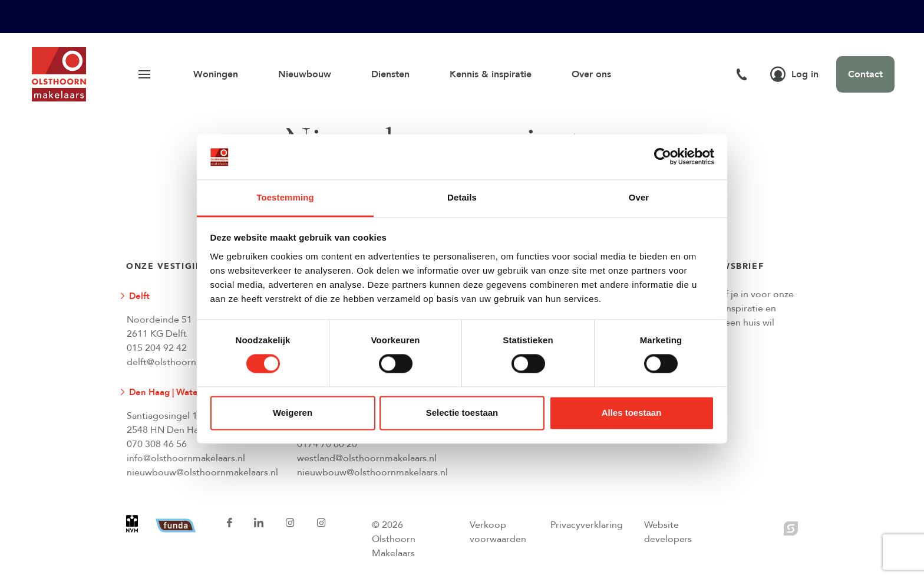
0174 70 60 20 (327, 444)
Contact (865, 74)
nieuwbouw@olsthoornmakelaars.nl (202, 472)
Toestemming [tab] (285, 197)
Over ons (591, 74)
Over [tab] (639, 197)
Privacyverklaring (587, 525)
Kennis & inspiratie (491, 74)
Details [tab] (462, 197)
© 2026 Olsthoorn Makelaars (394, 539)
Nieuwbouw (305, 74)
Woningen (216, 74)
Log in (794, 74)
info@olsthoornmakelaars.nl (186, 458)
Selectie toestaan (462, 413)
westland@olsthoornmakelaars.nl (367, 458)
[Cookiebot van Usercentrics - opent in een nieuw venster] (663, 157)
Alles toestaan (632, 413)
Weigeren (293, 413)
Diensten (390, 74)
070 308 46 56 (157, 444)
